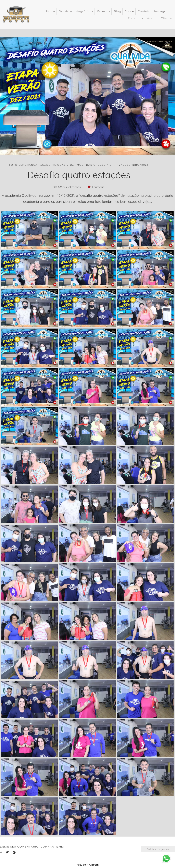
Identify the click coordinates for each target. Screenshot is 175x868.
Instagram (162, 11)
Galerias (104, 11)
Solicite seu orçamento (158, 849)
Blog (118, 11)
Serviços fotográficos (76, 11)
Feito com (87, 865)
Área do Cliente (160, 18)
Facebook (136, 18)
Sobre (129, 11)
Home (51, 11)
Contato (144, 11)
